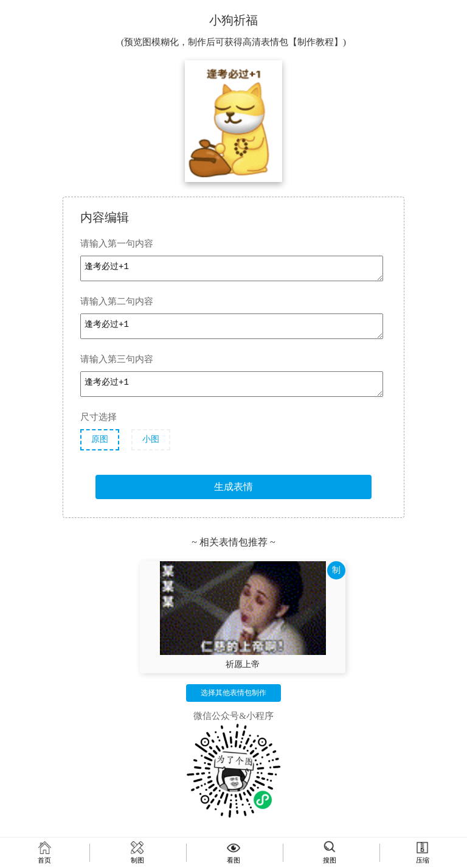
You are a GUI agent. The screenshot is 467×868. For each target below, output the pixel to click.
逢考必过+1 (232, 268)
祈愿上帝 (243, 664)
